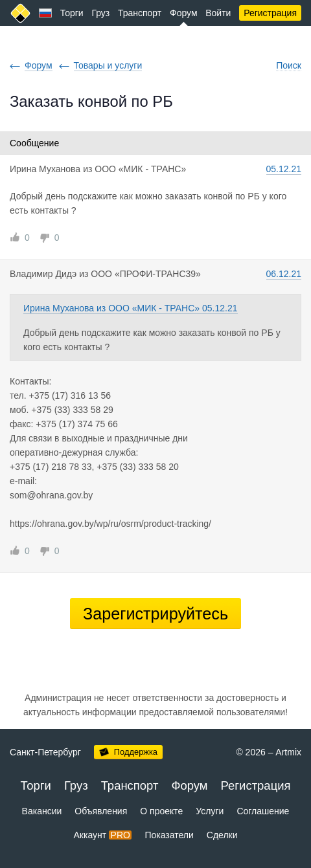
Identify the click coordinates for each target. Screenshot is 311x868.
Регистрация (270, 13)
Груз (100, 13)
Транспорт (140, 13)
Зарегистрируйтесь (155, 614)
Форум (184, 13)
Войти (218, 13)
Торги (72, 13)
